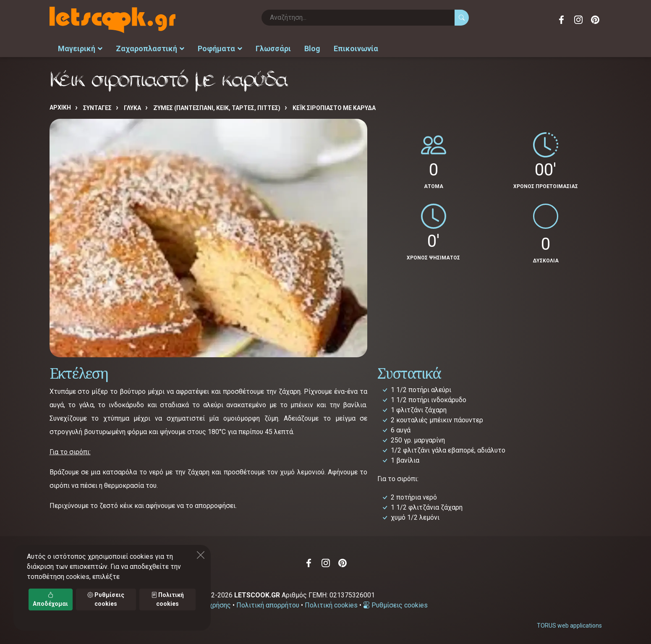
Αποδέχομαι (50, 599)
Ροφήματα (220, 48)
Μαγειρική (80, 48)
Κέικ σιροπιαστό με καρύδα (334, 108)
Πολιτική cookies (331, 605)
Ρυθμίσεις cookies (395, 605)
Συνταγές (97, 108)
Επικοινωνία (356, 48)
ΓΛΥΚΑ (132, 108)
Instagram (578, 20)
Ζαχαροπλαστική (150, 48)
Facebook (562, 20)
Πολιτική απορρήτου (268, 605)
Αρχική (60, 107)
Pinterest (595, 20)
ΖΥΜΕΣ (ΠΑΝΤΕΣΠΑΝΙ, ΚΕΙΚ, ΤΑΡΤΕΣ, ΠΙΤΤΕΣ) (217, 108)
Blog (312, 48)
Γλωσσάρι (273, 48)
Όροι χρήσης (212, 605)
